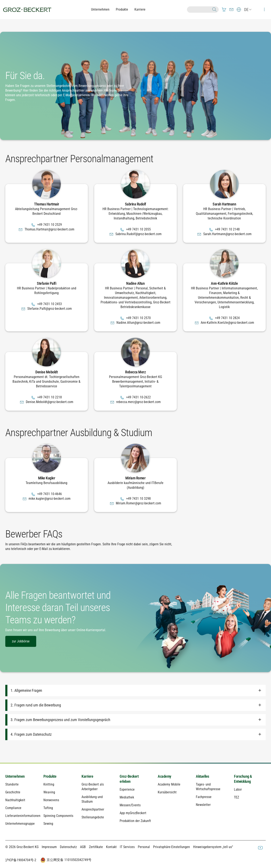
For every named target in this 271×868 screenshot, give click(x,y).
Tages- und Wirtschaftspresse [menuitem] (208, 787)
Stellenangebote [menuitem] (93, 817)
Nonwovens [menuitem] (51, 800)
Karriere (140, 9)
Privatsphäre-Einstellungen (171, 847)
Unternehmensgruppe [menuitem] (20, 824)
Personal (144, 847)
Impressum (49, 847)
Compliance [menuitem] (13, 808)
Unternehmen (100, 9)
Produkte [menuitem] (50, 776)
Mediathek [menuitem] (127, 797)
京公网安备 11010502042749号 (65, 860)
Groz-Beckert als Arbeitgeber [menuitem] (93, 787)
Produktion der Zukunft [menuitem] (135, 821)
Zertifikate (96, 847)
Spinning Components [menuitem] (58, 816)
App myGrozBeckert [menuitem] (133, 813)
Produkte (122, 9)
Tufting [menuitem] (48, 808)
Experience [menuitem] (127, 789)
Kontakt (111, 847)
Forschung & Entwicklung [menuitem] (243, 779)
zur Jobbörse (21, 641)
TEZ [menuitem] (236, 797)
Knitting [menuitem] (49, 784)
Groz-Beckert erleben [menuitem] (129, 779)
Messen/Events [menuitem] (130, 805)
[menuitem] (224, 10)
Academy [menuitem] (165, 776)
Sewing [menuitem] (48, 824)
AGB (83, 847)
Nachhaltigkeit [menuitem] (15, 800)
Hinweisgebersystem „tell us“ (213, 847)
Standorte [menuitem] (12, 784)
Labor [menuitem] (238, 789)
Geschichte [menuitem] (13, 792)
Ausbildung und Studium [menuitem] (92, 799)
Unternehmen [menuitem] (15, 776)
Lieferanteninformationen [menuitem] (21, 816)
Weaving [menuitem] (49, 792)
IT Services (127, 847)
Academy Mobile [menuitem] (169, 784)
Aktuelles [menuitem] (203, 776)
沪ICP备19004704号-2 (21, 860)
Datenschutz (68, 847)
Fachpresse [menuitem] (204, 797)
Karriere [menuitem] (87, 776)
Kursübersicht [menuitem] (167, 792)
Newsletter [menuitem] (203, 805)
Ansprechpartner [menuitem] (93, 809)
